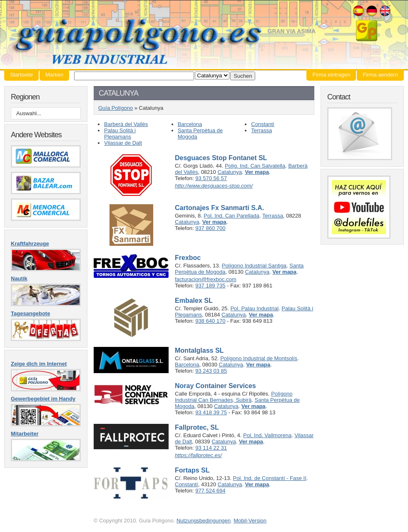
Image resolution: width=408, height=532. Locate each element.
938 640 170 (210, 321)
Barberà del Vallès (126, 124)
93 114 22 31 (211, 448)
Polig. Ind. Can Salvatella (255, 166)
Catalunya (230, 172)
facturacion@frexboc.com (206, 279)
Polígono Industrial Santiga (254, 266)
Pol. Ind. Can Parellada (231, 216)
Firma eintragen (331, 75)
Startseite (21, 75)
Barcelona (190, 124)
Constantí (263, 124)
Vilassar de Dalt (123, 143)
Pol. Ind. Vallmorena (267, 435)
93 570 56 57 (211, 178)
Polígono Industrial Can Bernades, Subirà (234, 397)
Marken (54, 75)
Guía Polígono (204, 35)
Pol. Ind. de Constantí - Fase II (269, 478)
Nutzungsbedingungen (204, 521)
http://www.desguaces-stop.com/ (214, 186)
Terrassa (261, 130)
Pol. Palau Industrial (254, 308)
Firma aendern (380, 75)
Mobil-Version (250, 521)
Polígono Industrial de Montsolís (259, 358)
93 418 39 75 (211, 412)
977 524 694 (210, 491)
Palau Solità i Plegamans (120, 134)
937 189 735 (210, 286)
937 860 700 (210, 228)
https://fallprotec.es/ (198, 455)
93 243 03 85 (211, 371)
